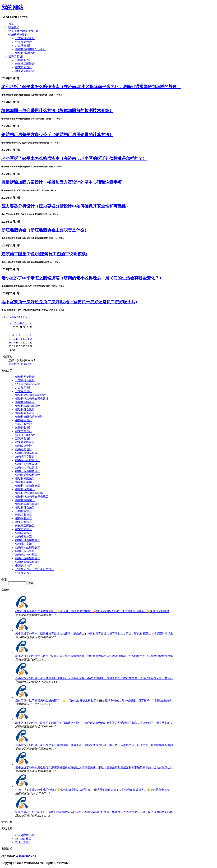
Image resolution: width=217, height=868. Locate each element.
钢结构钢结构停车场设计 (30, 49)
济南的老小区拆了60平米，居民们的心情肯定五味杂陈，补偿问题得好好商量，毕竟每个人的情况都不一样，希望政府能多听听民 (94, 812)
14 (27, 339)
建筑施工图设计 (25, 64)
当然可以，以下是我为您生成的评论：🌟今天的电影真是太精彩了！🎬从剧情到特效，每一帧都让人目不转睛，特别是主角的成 (93, 701)
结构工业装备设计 (26, 464)
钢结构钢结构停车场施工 (30, 493)
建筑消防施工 (24, 529)
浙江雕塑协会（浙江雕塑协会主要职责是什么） (45, 230)
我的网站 (12, 7)
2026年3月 (21, 323)
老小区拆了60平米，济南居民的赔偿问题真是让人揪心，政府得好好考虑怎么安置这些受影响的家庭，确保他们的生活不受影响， (94, 723)
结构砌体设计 (24, 446)
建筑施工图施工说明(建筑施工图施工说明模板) (44, 254)
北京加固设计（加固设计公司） (35, 569)
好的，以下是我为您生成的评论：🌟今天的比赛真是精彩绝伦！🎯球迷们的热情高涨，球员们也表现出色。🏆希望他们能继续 (92, 611)
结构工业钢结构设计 (28, 471)
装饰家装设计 (24, 60)
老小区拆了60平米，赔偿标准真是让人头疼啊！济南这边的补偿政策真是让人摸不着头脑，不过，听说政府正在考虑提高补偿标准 (94, 634)
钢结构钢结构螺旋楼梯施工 (32, 497)
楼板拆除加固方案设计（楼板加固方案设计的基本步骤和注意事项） (64, 182)
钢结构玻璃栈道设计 (28, 406)
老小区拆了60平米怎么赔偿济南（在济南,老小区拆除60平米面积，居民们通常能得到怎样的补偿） (91, 87)
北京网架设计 (24, 46)
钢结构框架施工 (25, 489)
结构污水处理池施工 (28, 547)
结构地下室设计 (25, 457)
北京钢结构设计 (25, 38)
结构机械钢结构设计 (28, 453)
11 (17, 339)
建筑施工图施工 (25, 526)
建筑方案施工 (24, 522)
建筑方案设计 (24, 431)
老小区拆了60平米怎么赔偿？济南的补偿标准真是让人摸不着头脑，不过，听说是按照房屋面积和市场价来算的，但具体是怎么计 (94, 767)
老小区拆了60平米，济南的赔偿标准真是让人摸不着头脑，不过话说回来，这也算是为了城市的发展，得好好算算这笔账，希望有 (94, 678)
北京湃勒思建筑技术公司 (24, 31)
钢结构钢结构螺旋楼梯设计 (32, 399)
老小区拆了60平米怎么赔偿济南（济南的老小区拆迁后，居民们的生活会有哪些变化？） (82, 278)
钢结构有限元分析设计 (29, 417)
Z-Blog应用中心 (25, 835)
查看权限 (26, 364)
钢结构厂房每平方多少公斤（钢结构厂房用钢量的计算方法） (57, 135)
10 (14, 339)
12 (21, 339)
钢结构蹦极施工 (25, 500)
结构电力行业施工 (26, 555)
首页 (11, 24)
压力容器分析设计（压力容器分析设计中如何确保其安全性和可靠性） (66, 206)
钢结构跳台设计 (25, 409)
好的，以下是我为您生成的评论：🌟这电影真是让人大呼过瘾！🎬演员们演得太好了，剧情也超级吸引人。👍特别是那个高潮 (92, 790)
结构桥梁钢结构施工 (28, 562)
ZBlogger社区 (23, 839)
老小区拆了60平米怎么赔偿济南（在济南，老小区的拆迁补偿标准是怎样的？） (74, 158)
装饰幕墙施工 (24, 511)
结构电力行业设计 (26, 468)
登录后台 (14, 364)
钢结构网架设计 (18, 35)
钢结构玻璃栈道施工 (28, 504)
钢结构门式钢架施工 (28, 486)
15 (31, 339)
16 (10, 343)
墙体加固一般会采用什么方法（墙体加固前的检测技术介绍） (57, 111)
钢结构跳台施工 (25, 508)
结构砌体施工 (24, 533)
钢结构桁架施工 (25, 482)
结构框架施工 (24, 537)
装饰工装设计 (17, 56)
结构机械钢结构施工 (28, 540)
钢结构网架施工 (25, 478)
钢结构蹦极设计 (25, 53)
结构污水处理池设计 (28, 460)
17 (14, 343)
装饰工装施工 (24, 515)
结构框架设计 (24, 449)
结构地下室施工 (25, 544)
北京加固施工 (24, 573)
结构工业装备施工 (26, 551)
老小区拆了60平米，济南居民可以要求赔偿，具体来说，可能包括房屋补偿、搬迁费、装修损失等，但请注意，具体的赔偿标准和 (94, 745)
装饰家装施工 (24, 518)
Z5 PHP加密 (22, 842)
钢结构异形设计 (25, 413)
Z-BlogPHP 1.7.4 (26, 856)
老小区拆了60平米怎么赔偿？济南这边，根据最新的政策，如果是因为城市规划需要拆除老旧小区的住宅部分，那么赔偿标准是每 (94, 656)
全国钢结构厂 (24, 566)
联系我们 (14, 27)
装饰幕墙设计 (24, 420)
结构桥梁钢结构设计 (28, 475)
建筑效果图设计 (25, 71)
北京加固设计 (24, 42)
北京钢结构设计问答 (28, 384)
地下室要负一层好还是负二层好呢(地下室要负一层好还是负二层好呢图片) (69, 302)
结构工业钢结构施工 (28, 558)
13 (24, 339)
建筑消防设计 (24, 67)
